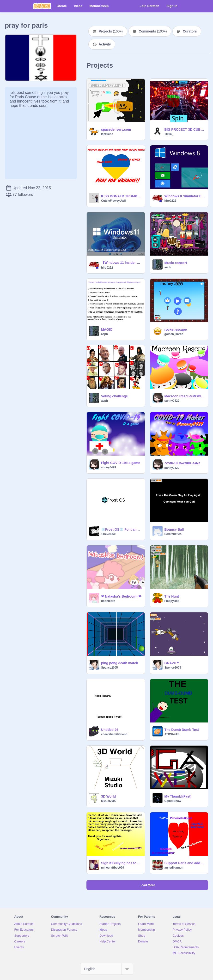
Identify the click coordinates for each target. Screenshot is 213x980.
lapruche (107, 134)
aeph (168, 267)
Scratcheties (173, 534)
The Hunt (172, 596)
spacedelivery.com (116, 129)
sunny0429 (172, 401)
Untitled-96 (110, 730)
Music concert (176, 263)
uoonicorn (108, 601)
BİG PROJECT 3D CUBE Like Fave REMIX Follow (185, 129)
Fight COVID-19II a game (121, 463)
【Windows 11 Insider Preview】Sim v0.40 (122, 263)
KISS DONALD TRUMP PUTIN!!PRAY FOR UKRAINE (122, 196)
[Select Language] (107, 969)
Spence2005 (109, 668)
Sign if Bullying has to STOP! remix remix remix (122, 863)
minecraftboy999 (113, 868)
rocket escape (176, 329)
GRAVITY (172, 663)
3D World (108, 796)
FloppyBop (172, 601)
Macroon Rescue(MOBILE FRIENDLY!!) (185, 396)
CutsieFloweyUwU (114, 201)
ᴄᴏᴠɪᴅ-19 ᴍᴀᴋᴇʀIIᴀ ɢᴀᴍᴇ (182, 463)
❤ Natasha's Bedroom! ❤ (121, 596)
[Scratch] (42, 6)
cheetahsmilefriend (114, 734)
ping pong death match (120, 663)
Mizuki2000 (109, 801)
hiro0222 (170, 201)
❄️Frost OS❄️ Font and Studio (122, 529)
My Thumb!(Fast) (178, 796)
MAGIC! (107, 329)
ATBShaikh (172, 734)
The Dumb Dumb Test (182, 730)
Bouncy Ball (174, 529)
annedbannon (174, 868)
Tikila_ (169, 134)
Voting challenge (114, 396)
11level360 (108, 534)
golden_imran (174, 334)
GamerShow (173, 801)
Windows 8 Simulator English (185, 196)
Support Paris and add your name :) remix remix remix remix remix (185, 863)
